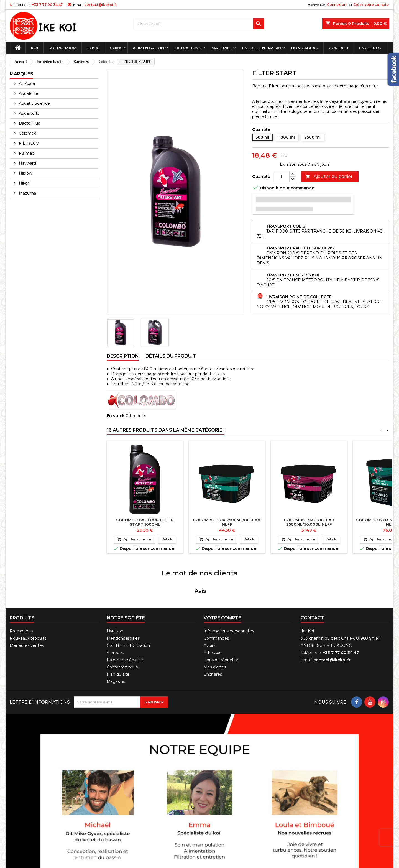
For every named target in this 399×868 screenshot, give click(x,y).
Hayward (27, 163)
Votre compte (222, 580)
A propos (115, 615)
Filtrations (188, 48)
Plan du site (118, 637)
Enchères (370, 48)
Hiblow (25, 173)
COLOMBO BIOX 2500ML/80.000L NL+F (227, 522)
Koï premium (62, 48)
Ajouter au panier (329, 177)
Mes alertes (215, 629)
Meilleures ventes (27, 608)
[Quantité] (281, 177)
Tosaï (93, 48)
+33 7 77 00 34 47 (47, 5)
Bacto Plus (29, 123)
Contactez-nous (122, 629)
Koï (34, 48)
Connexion (337, 5)
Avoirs (209, 608)
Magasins (116, 644)
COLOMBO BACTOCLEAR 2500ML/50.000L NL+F (309, 522)
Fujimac (26, 153)
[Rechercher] (200, 24)
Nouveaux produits (28, 601)
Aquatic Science (34, 103)
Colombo (27, 133)
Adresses (212, 615)
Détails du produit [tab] (171, 356)
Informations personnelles (229, 593)
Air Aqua (26, 83)
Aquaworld (29, 113)
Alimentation (148, 48)
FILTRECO (28, 143)
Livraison (115, 593)
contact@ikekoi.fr (101, 5)
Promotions (21, 593)
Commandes (216, 601)
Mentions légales (123, 601)
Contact (339, 48)
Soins (116, 48)
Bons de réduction (222, 622)
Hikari (24, 183)
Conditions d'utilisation (128, 608)
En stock (116, 416)
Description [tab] (123, 356)
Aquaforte (28, 93)
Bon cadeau (305, 48)
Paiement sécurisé (125, 622)
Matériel (222, 48)
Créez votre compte (371, 5)
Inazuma (27, 193)
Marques (21, 74)
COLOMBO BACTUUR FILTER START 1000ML (145, 522)
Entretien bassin (262, 48)
